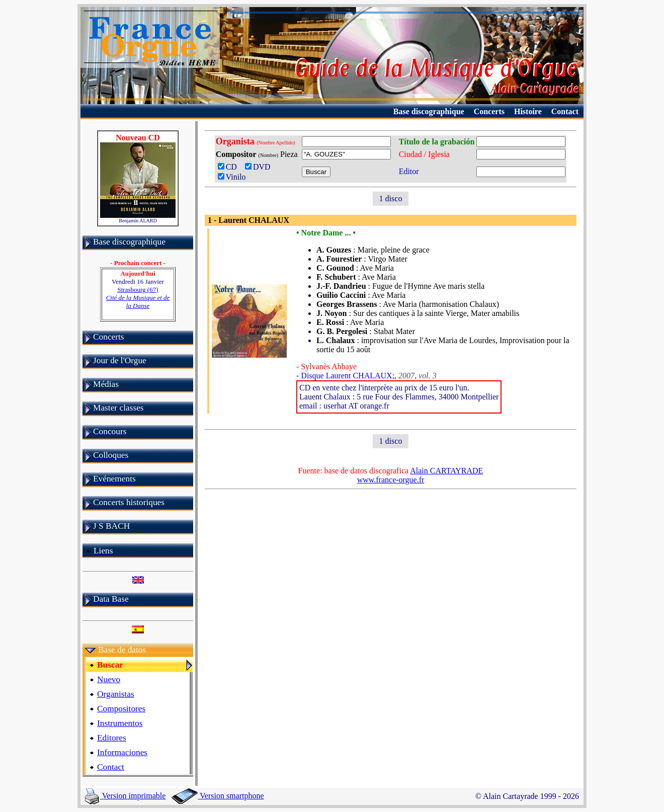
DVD (260, 167)
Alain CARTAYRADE (446, 471)
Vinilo (232, 177)
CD (229, 167)
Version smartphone (218, 796)
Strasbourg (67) (138, 298)
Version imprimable (125, 796)
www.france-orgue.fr (391, 480)
